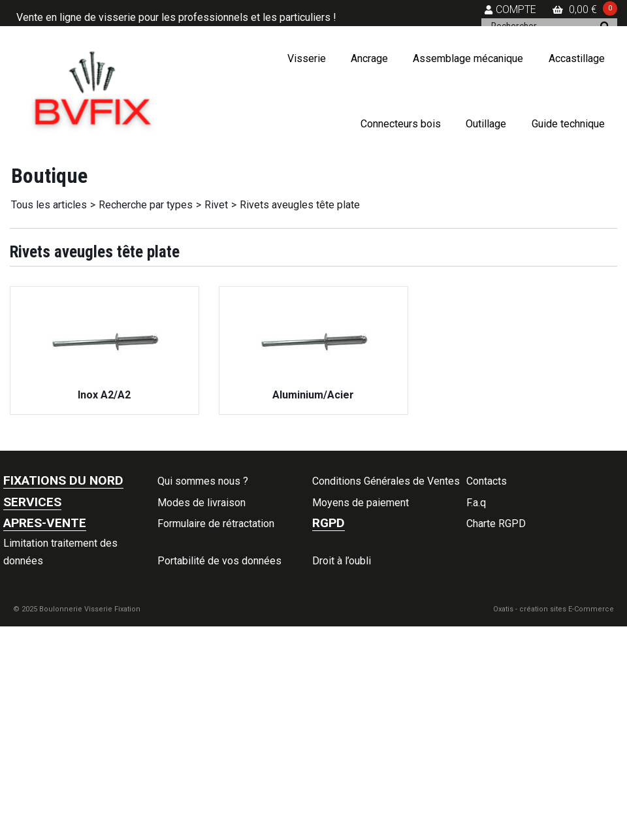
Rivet (216, 205)
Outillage (486, 124)
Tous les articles (49, 205)
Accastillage (577, 58)
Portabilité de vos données (219, 561)
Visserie (307, 58)
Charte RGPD (496, 524)
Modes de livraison (201, 503)
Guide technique (568, 124)
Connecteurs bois (401, 124)
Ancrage (369, 58)
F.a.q (476, 503)
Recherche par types (146, 205)
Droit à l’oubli (342, 561)
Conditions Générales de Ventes (386, 481)
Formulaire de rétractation (216, 524)
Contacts (487, 481)
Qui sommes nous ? (203, 481)
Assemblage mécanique (468, 58)
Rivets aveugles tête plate (300, 205)
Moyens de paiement (361, 503)
